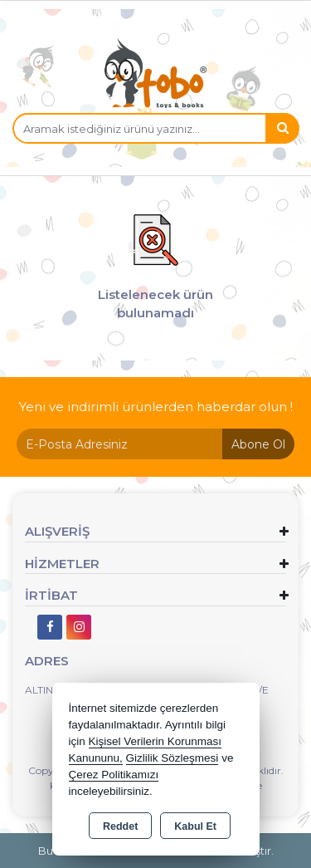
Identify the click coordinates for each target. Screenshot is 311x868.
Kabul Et (195, 826)
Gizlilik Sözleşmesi (173, 758)
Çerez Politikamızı (114, 775)
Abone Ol (258, 444)
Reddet (120, 826)
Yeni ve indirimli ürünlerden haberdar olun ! (156, 407)
